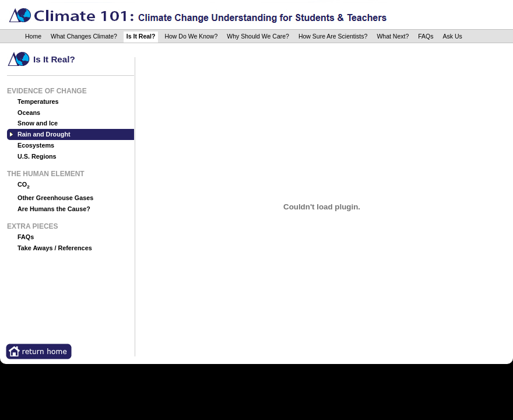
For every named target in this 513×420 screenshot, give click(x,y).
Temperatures (38, 101)
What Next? (393, 36)
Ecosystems (36, 145)
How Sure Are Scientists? (333, 36)
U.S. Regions (37, 156)
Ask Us (453, 36)
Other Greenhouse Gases (55, 198)
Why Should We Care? (258, 36)
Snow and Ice (38, 123)
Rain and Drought (44, 134)
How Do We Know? (191, 36)
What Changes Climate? (84, 36)
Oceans (29, 113)
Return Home (39, 351)
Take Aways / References (55, 248)
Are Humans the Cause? (54, 209)
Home (33, 36)
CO (24, 185)
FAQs (426, 36)
